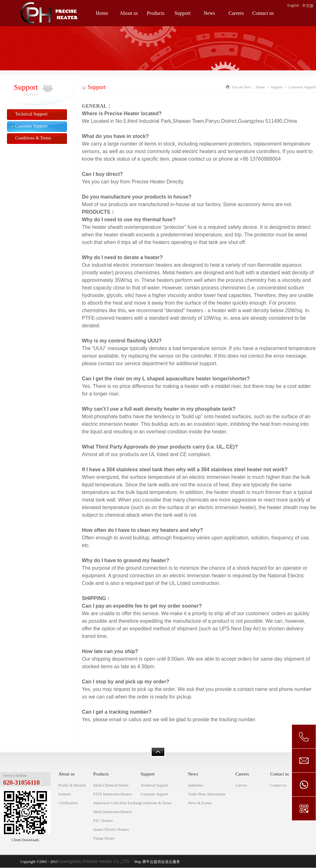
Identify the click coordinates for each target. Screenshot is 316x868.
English (293, 5)
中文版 (308, 6)
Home (102, 13)
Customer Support (302, 87)
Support (276, 87)
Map (137, 862)
